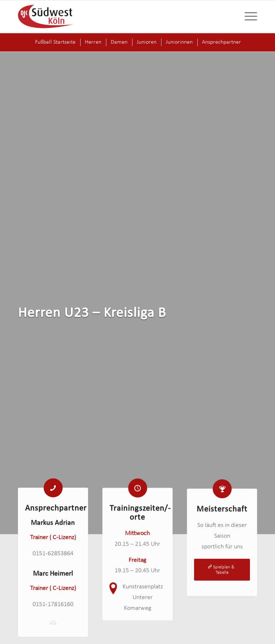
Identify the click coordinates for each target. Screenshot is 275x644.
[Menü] (247, 16)
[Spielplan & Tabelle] (222, 576)
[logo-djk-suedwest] (45, 16)
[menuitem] (247, 16)
